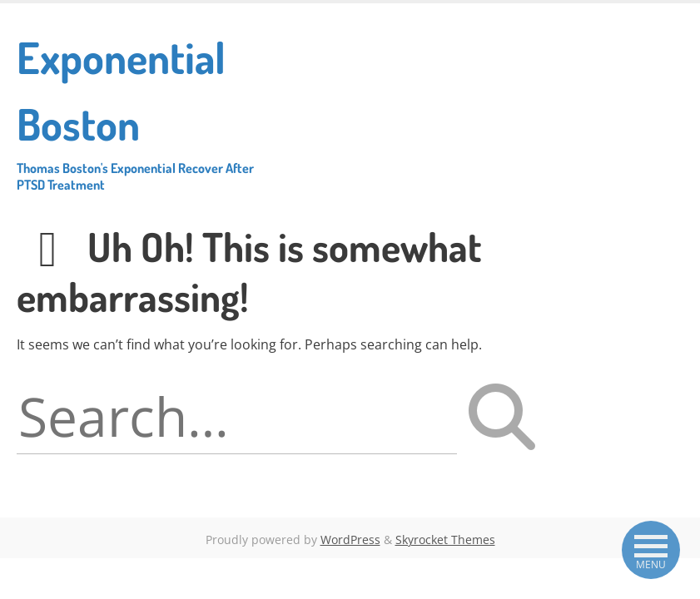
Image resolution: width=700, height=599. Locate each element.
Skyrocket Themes (445, 540)
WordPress (350, 540)
